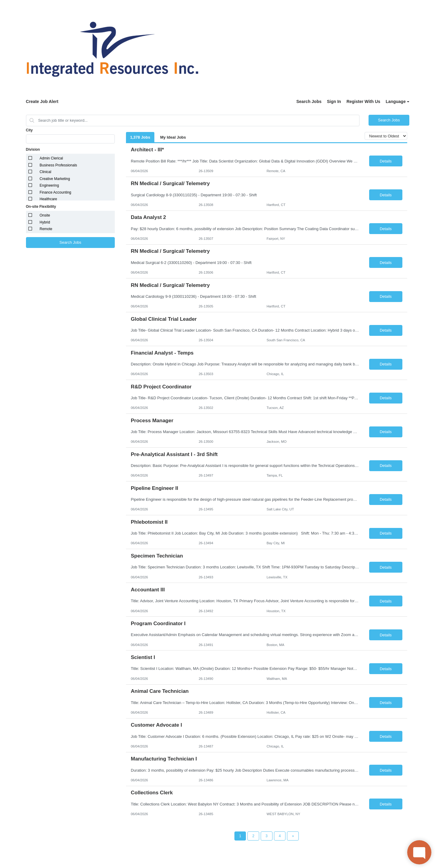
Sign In (334, 101)
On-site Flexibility (41, 207)
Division (33, 149)
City (29, 130)
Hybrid (45, 222)
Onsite (45, 215)
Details (386, 161)
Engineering (49, 185)
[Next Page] (293, 836)
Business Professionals (58, 165)
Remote (46, 229)
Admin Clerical (51, 158)
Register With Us (363, 101)
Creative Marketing (55, 179)
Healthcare (48, 199)
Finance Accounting (55, 192)
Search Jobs (309, 101)
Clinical (45, 172)
